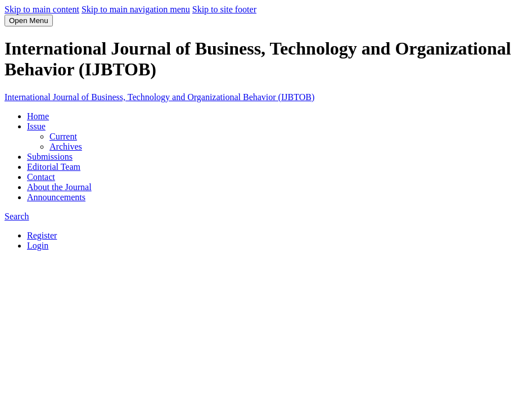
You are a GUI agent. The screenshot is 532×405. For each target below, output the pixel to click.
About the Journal (59, 187)
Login (38, 246)
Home (38, 116)
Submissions (50, 157)
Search (17, 216)
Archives (66, 147)
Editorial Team (54, 167)
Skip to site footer (224, 9)
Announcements (56, 197)
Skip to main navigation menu (136, 9)
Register (42, 235)
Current (63, 136)
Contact (41, 177)
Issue (36, 126)
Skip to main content (42, 9)
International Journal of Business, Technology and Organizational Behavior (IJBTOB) (159, 97)
